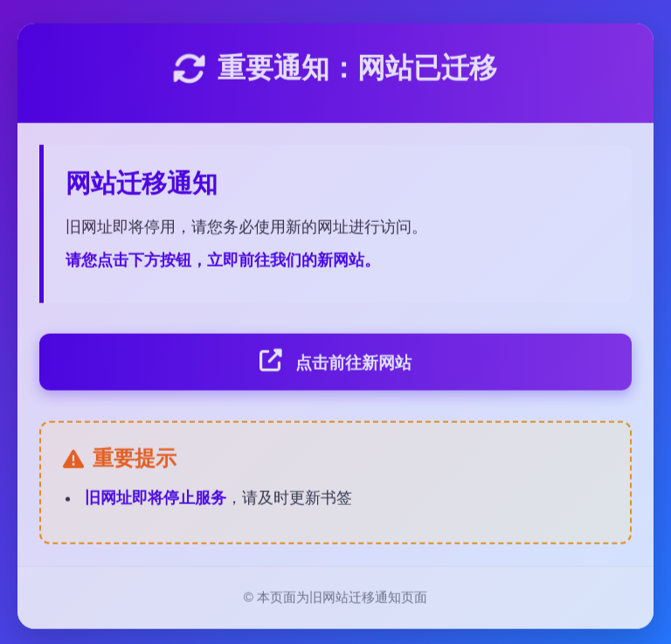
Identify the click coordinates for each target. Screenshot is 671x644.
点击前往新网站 (335, 364)
